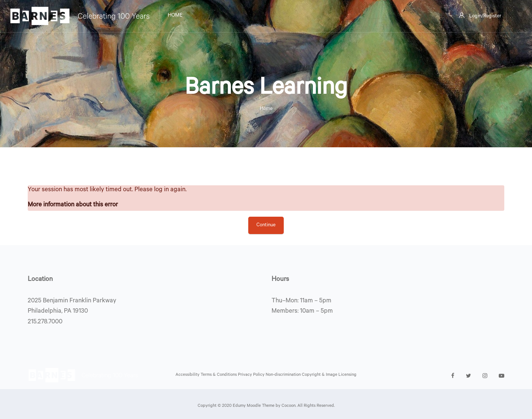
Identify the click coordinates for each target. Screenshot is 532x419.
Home (266, 109)
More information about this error (73, 205)
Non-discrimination (284, 375)
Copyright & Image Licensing (329, 375)
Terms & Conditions (219, 375)
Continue (266, 225)
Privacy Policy (252, 375)
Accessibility (188, 375)
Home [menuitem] (175, 16)
